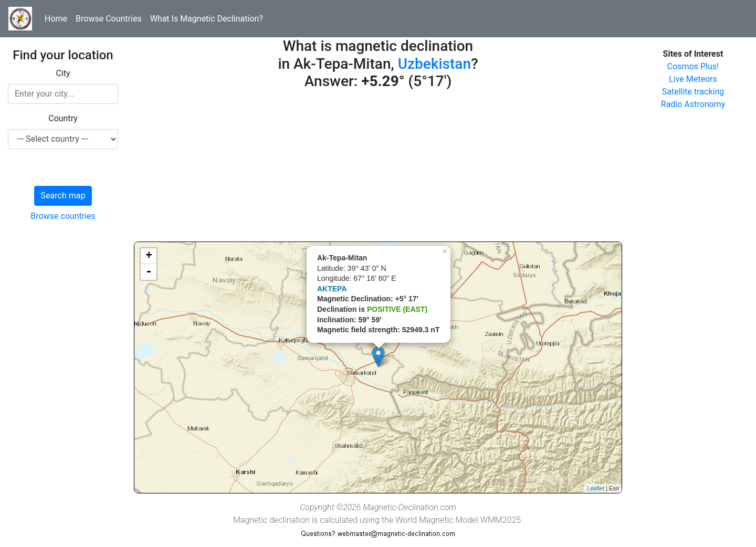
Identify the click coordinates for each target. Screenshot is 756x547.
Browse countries (63, 216)
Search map (63, 196)
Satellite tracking (693, 92)
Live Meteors (693, 79)
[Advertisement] (378, 168)
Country (63, 118)
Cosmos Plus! (693, 66)
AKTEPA (332, 289)
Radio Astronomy (693, 104)
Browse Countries (109, 19)
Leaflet (596, 488)
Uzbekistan (434, 64)
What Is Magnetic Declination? (207, 19)
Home (56, 19)
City (63, 73)
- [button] (149, 272)
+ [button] (149, 256)
